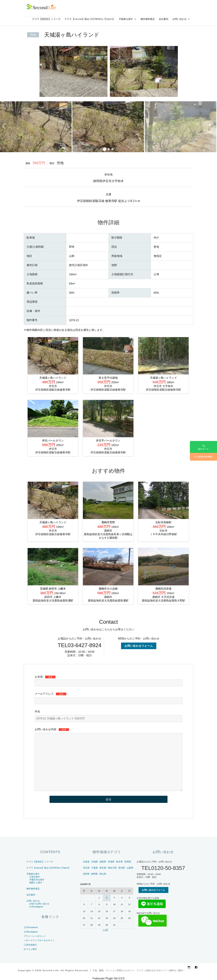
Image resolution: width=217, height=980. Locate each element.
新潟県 (122, 868)
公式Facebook (31, 927)
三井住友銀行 (30, 945)
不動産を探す (126, 19)
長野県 (86, 874)
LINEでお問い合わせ (39, 904)
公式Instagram (36, 907)
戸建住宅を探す (37, 880)
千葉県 (95, 868)
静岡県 (95, 874)
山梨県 (130, 868)
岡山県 (103, 874)
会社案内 (164, 19)
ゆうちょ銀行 (30, 949)
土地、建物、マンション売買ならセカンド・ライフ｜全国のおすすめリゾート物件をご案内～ (139, 970)
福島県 (103, 862)
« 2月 (106, 930)
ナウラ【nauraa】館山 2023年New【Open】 (90, 19)
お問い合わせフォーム (139, 646)
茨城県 (111, 862)
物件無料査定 (148, 19)
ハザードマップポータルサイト (39, 940)
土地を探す (35, 877)
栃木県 (119, 862)
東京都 (103, 868)
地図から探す (36, 883)
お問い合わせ (180, 19)
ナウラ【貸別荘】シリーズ (46, 19)
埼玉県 (86, 868)
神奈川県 (112, 868)
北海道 (86, 862)
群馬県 (128, 862)
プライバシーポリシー (35, 936)
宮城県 (95, 862)
